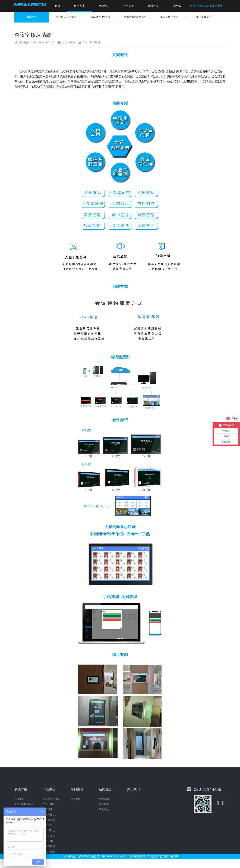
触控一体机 (49, 864)
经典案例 (129, 6)
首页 (58, 6)
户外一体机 (49, 854)
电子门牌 (48, 859)
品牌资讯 (104, 848)
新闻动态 (153, 6)
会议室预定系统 (169, 17)
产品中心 (104, 6)
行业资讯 (104, 854)
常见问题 (104, 859)
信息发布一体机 (51, 848)
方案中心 (32, 17)
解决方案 (80, 6)
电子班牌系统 (204, 17)
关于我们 (178, 6)
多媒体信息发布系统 (135, 17)
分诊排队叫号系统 (100, 17)
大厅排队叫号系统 (66, 17)
